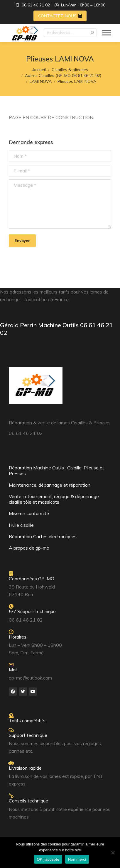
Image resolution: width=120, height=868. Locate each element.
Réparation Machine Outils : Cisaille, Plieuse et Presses (56, 470)
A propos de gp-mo (29, 548)
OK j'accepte (48, 859)
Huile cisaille (21, 525)
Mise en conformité (29, 513)
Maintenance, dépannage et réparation (50, 485)
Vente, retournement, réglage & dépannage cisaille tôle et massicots (54, 499)
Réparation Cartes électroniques (43, 536)
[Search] (70, 33)
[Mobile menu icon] (107, 33)
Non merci (77, 859)
